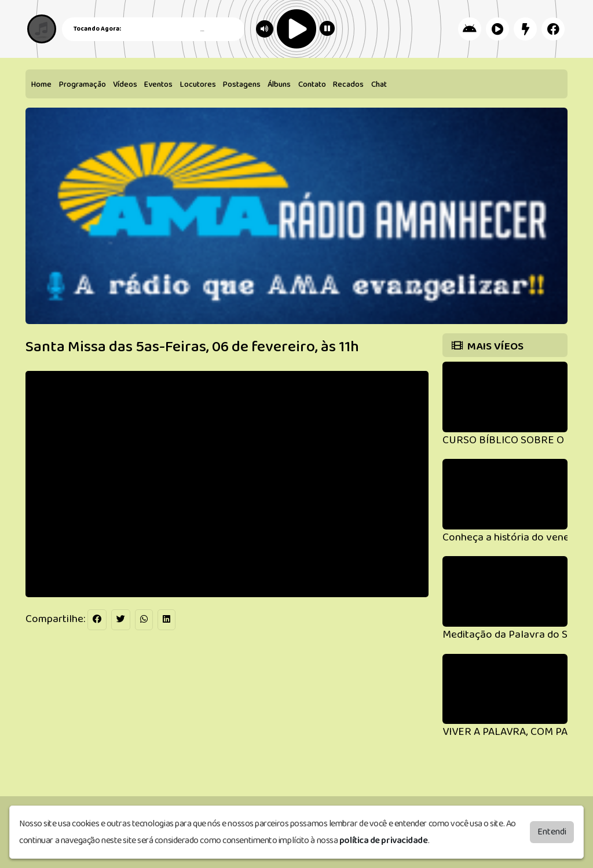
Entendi (552, 832)
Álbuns (279, 84)
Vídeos (125, 84)
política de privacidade (384, 841)
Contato (312, 84)
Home (41, 84)
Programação (83, 84)
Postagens (242, 84)
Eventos (158, 84)
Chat (379, 84)
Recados (348, 84)
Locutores (198, 84)
